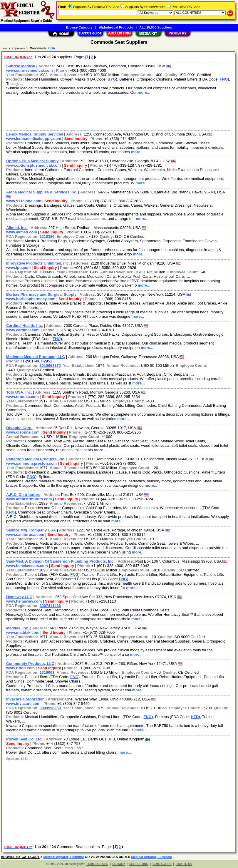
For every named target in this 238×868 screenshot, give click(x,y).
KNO (10, 512)
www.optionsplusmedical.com (33, 165)
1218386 (47, 236)
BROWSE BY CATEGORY (20, 857)
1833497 (47, 272)
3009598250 (50, 708)
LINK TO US (184, 864)
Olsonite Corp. (19, 428)
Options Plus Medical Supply (32, 161)
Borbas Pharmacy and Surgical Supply (41, 294)
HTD (195, 717)
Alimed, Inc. (17, 228)
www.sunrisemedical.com (29, 70)
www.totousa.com (22, 397)
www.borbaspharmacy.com (31, 299)
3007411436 (50, 606)
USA (52, 48)
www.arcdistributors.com (29, 499)
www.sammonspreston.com (31, 463)
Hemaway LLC (19, 597)
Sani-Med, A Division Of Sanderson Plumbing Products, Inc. (60, 561)
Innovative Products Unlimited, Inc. (38, 263)
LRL (114, 610)
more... (144, 92)
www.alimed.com (22, 232)
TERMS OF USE (97, 864)
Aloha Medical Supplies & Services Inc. (42, 192)
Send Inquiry (76, 139)
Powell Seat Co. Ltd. (24, 739)
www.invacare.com (23, 704)
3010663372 (50, 366)
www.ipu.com (18, 268)
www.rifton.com (20, 668)
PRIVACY (119, 864)
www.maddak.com (23, 632)
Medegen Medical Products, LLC (36, 357)
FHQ (57, 339)
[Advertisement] (117, 114)
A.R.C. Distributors (23, 495)
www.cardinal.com (23, 330)
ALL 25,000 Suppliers (156, 27)
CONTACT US (162, 864)
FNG (224, 79)
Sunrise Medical (21, 66)
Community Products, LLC (30, 664)
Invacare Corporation (25, 699)
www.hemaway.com (24, 601)
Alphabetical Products (116, 27)
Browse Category (79, 27)
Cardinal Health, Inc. (25, 326)
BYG (112, 79)
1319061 (47, 672)
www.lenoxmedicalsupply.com (34, 139)
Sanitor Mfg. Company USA (31, 530)
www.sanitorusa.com (25, 535)
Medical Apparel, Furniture (63, 857)
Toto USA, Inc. (19, 392)
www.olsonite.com (23, 432)
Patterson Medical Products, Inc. (36, 459)
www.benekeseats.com (27, 566)
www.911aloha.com (24, 201)
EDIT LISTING (139, 864)
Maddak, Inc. (18, 628)
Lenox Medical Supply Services (35, 134)
